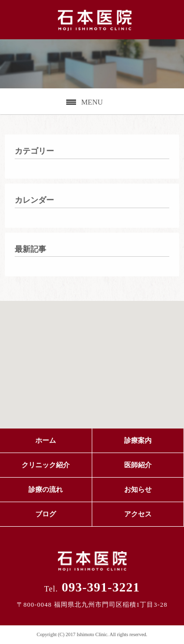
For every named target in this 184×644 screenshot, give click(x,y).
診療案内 (138, 441)
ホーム (46, 441)
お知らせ (138, 490)
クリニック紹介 (46, 465)
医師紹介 (138, 465)
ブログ (46, 514)
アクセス (138, 514)
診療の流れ (46, 490)
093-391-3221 (92, 587)
